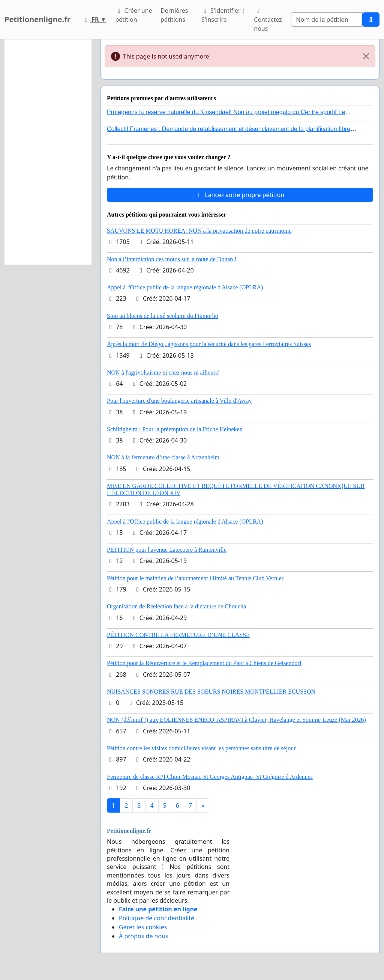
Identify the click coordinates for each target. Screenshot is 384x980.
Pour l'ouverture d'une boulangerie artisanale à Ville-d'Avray (179, 401)
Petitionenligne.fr (37, 19)
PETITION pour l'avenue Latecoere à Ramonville (167, 550)
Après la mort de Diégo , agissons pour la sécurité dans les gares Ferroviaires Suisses (209, 344)
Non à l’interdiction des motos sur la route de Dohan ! (172, 259)
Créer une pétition (133, 15)
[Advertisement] (48, 152)
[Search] (327, 20)
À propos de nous (144, 936)
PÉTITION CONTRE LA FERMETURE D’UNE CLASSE (178, 635)
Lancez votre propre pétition (240, 195)
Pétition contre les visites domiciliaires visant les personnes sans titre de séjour (201, 748)
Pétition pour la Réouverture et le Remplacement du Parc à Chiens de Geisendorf (204, 663)
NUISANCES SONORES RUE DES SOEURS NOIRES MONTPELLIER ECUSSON (211, 692)
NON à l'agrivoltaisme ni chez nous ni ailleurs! (163, 373)
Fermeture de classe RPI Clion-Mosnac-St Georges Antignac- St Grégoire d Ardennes (210, 777)
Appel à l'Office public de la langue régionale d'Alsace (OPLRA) (185, 287)
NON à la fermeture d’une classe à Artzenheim (163, 457)
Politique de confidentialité (157, 918)
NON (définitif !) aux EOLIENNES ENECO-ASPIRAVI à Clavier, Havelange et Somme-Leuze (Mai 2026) (236, 720)
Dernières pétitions (174, 15)
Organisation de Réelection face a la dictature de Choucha (176, 606)
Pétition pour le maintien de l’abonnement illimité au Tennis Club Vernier (195, 578)
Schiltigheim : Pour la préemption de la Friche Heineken (175, 429)
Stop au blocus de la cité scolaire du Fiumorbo (163, 316)
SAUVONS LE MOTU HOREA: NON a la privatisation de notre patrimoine (199, 231)
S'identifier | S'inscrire (223, 15)
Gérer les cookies (143, 927)
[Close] (366, 56)
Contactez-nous (269, 20)
